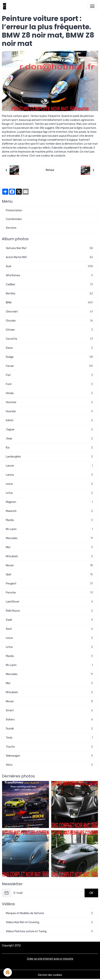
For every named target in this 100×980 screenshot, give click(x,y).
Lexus (50, 484)
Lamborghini (50, 457)
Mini (50, 547)
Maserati (50, 511)
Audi (50, 266)
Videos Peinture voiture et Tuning (50, 931)
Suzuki (50, 729)
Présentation (14, 210)
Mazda (50, 520)
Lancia (50, 475)
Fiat (50, 375)
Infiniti (50, 420)
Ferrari (50, 366)
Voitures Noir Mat (50, 248)
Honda (50, 393)
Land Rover (50, 602)
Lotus (50, 493)
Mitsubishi (50, 556)
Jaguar (50, 429)
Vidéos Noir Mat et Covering (50, 922)
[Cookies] (8, 972)
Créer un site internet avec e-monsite (50, 959)
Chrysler (50, 321)
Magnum (50, 502)
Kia (50, 448)
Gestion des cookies (50, 975)
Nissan (50, 565)
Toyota (50, 747)
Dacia (50, 348)
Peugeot (50, 584)
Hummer (50, 402)
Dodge (50, 357)
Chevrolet (50, 312)
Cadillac (50, 284)
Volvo (50, 765)
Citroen (50, 330)
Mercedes (50, 538)
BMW (50, 303)
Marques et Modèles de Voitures (50, 913)
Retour (50, 170)
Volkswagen (50, 756)
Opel (50, 574)
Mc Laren (50, 529)
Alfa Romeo (50, 275)
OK (91, 893)
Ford (50, 384)
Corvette (50, 339)
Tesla (50, 738)
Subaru (50, 720)
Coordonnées (14, 219)
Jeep (50, 439)
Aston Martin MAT (50, 257)
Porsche (50, 593)
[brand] (5, 6)
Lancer (50, 466)
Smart (50, 710)
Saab (50, 620)
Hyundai (50, 411)
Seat (50, 629)
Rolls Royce (50, 611)
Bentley (50, 294)
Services (11, 228)
